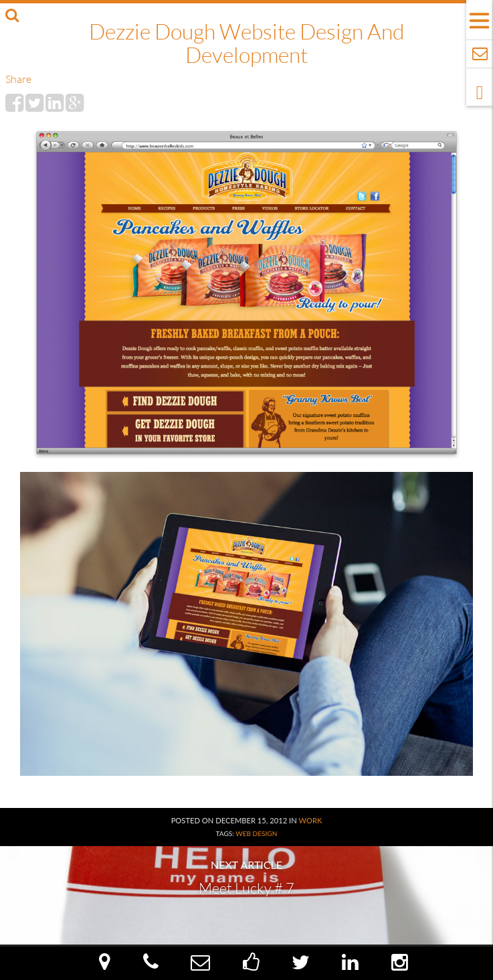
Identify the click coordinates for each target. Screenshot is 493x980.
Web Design (256, 833)
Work (310, 820)
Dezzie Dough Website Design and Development (246, 43)
